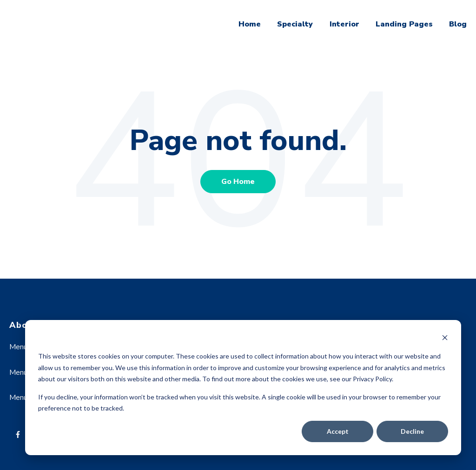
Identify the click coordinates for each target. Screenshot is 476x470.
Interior (344, 24)
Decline (412, 431)
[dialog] (243, 388)
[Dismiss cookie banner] (445, 339)
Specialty (295, 24)
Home (250, 24)
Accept (338, 431)
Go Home (238, 182)
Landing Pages (404, 24)
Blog (458, 24)
